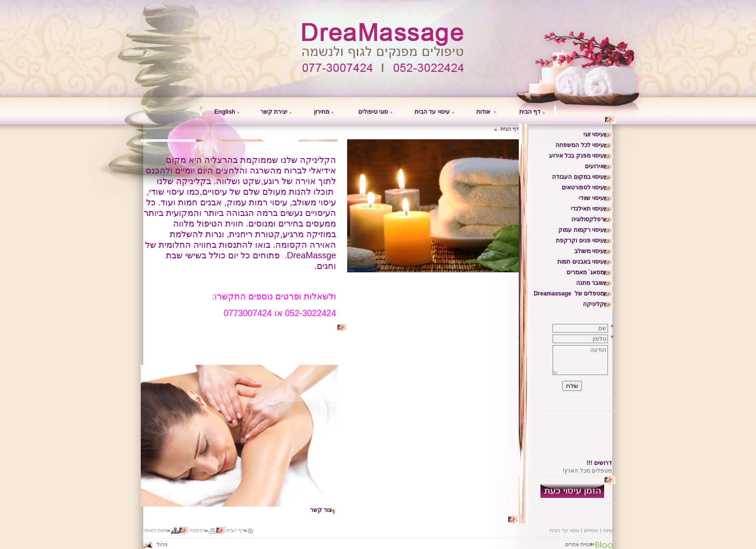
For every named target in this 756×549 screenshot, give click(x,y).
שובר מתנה (590, 283)
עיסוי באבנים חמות (581, 262)
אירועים (594, 166)
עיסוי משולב (589, 251)
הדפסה (197, 530)
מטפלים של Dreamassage (569, 294)
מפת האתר (155, 530)
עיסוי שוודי (591, 198)
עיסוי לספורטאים (583, 187)
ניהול (157, 544)
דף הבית (530, 112)
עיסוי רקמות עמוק (581, 230)
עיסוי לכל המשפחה (580, 145)
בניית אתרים (578, 544)
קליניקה (594, 304)
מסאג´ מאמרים (585, 272)
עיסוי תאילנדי (587, 209)
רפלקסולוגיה (588, 219)
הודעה (580, 360)
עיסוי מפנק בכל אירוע (577, 156)
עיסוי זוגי (594, 134)
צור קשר (321, 510)
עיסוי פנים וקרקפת (580, 241)
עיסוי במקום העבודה (578, 177)
